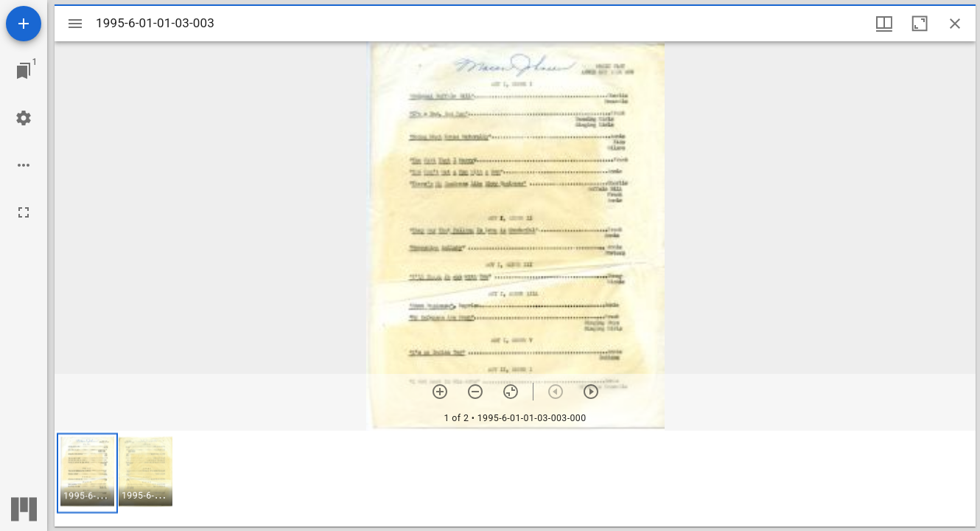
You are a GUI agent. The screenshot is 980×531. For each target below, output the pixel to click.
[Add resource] (24, 24)
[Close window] (955, 24)
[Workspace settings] (24, 118)
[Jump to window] (24, 71)
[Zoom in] (440, 392)
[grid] (515, 479)
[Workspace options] (24, 165)
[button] (87, 473)
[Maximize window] (920, 24)
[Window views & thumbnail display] (884, 24)
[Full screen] (24, 212)
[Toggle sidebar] (75, 24)
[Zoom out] (475, 392)
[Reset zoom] (511, 392)
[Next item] (591, 392)
